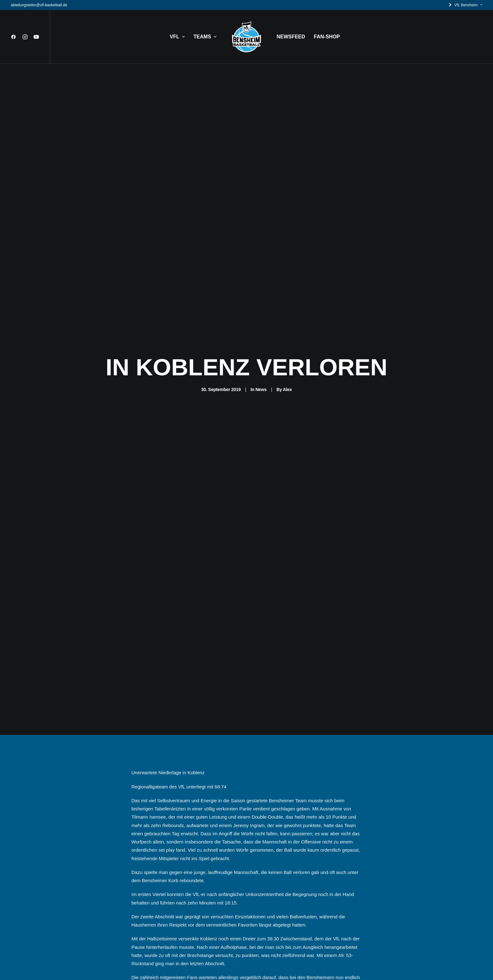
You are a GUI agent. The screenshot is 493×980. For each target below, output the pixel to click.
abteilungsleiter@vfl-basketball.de (39, 5)
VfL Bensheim (468, 5)
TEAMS (205, 37)
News (261, 374)
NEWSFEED (291, 37)
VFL (177, 37)
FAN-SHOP (327, 37)
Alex (287, 374)
